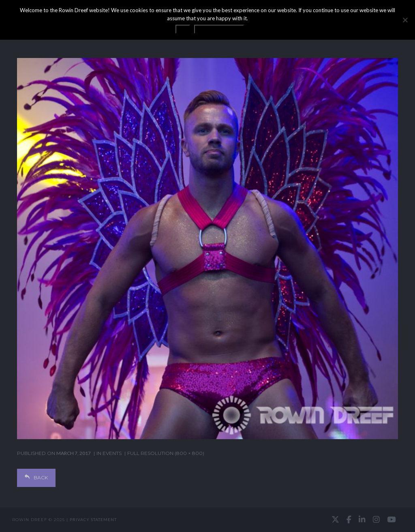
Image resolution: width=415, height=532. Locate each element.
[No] (405, 20)
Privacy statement (93, 519)
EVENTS (112, 453)
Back (36, 477)
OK (183, 29)
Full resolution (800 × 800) (166, 453)
